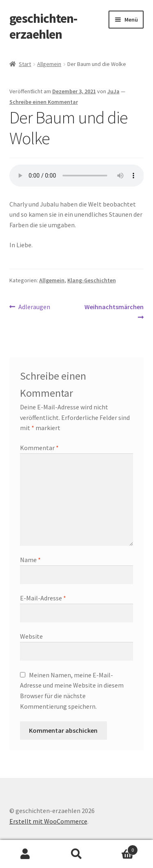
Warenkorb (120, 848)
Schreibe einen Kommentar (44, 102)
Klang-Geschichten (92, 280)
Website (31, 636)
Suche (76, 854)
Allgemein (49, 64)
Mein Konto (25, 854)
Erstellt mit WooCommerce (48, 821)
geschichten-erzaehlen (43, 26)
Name (30, 560)
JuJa (113, 91)
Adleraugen (34, 307)
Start (25, 64)
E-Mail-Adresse (43, 598)
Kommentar (39, 448)
